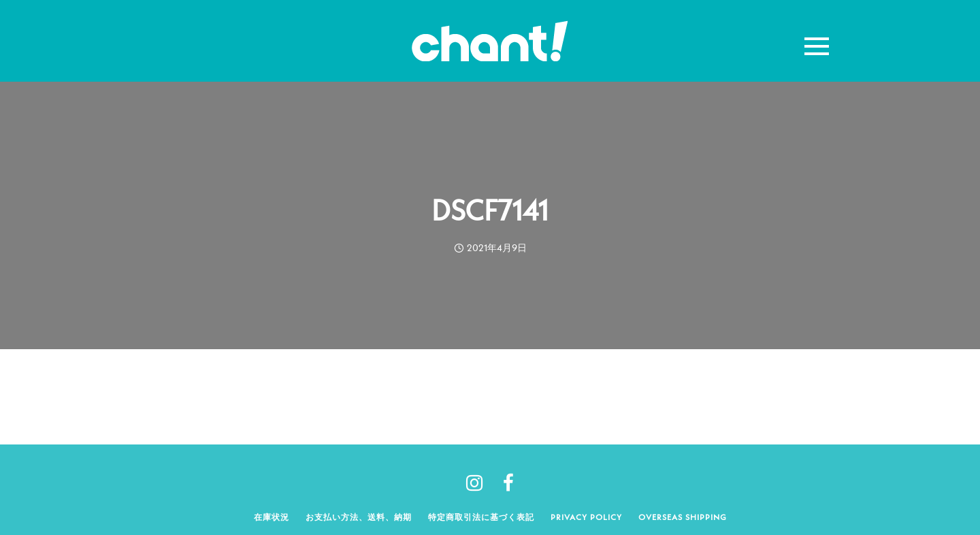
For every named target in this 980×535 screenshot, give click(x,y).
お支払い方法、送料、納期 (359, 517)
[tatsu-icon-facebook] (508, 483)
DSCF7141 (490, 210)
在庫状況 (272, 517)
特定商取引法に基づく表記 (481, 517)
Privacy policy (586, 517)
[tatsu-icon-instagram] (479, 483)
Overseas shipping (683, 517)
